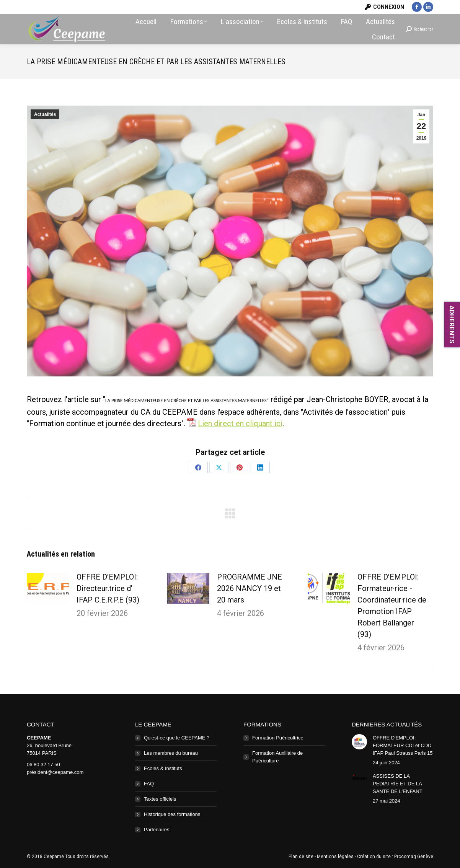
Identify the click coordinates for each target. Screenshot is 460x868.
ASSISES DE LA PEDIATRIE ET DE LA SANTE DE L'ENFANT (398, 784)
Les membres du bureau (171, 753)
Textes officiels (160, 799)
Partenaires (157, 830)
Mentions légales (335, 857)
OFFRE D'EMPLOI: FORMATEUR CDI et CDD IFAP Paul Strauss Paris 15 (403, 745)
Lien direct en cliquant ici (240, 423)
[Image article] (48, 588)
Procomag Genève (414, 857)
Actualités (45, 114)
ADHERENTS (452, 325)
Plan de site (301, 857)
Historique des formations (172, 814)
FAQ (149, 784)
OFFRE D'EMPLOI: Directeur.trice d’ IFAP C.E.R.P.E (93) (108, 588)
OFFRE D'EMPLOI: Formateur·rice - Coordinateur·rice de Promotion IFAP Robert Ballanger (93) (392, 606)
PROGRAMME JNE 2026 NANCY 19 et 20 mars (250, 588)
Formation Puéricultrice (278, 738)
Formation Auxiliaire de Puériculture (277, 757)
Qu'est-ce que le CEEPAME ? (177, 738)
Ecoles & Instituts (163, 768)
